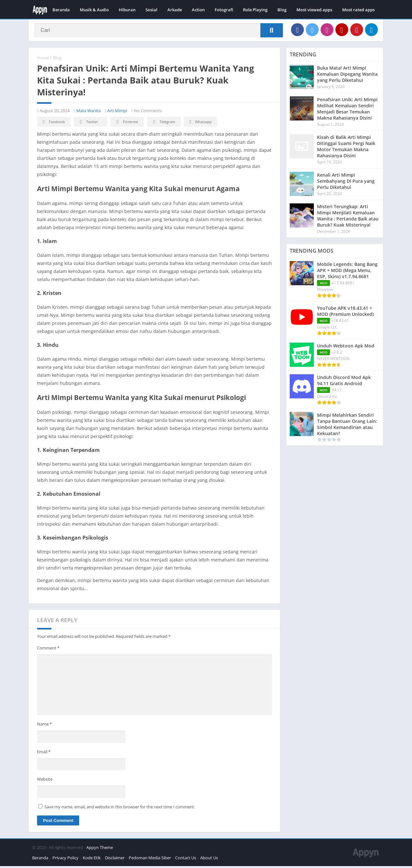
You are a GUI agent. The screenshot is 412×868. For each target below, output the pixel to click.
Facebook (53, 124)
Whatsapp (200, 124)
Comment (48, 650)
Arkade (175, 10)
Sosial (151, 10)
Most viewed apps (314, 10)
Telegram (163, 124)
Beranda (61, 10)
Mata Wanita (89, 112)
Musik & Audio (94, 10)
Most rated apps (358, 10)
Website (45, 781)
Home (43, 60)
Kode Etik (92, 860)
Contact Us (186, 860)
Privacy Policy (66, 860)
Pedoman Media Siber (150, 860)
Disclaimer (115, 860)
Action (198, 10)
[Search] (159, 31)
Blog (282, 10)
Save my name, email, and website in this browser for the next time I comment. (120, 809)
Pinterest (126, 124)
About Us (209, 860)
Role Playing (255, 10)
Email (44, 754)
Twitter (88, 124)
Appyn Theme (100, 849)
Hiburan (127, 10)
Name (44, 726)
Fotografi (224, 10)
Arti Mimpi (117, 112)
